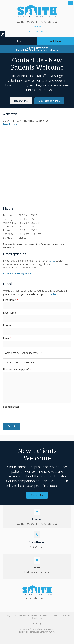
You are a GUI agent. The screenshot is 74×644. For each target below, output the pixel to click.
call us (52, 261)
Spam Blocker (11, 407)
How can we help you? (17, 369)
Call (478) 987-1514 (49, 101)
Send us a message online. (37, 572)
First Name (11, 300)
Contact (37, 567)
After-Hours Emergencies (18, 274)
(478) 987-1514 (37, 27)
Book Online (55, 41)
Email (7, 338)
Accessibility (45, 615)
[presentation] (21, 414)
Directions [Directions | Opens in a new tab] (9, 124)
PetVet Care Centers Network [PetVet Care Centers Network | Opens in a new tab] (42, 632)
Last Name (10, 313)
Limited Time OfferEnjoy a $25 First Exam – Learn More (36, 49)
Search (57, 615)
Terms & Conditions (28, 615)
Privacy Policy (10, 615)
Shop (19, 41)
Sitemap (66, 615)
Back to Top (37, 618)
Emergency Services (37, 31)
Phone (8, 325)
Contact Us (37, 495)
